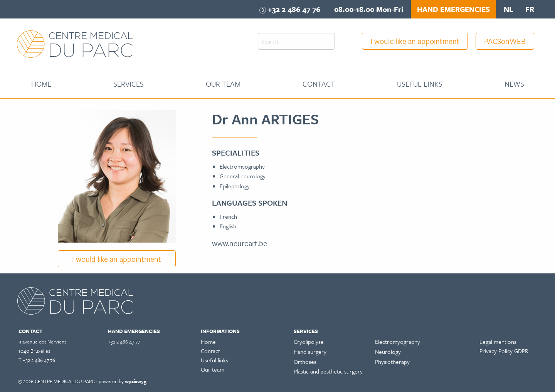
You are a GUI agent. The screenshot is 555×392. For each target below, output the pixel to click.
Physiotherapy (392, 362)
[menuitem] (41, 84)
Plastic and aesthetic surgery (328, 371)
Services (129, 84)
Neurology (388, 352)
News (514, 84)
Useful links (420, 84)
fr (530, 9)
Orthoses (305, 362)
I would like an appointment (415, 41)
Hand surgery (310, 352)
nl (508, 9)
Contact (319, 84)
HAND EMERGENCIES (453, 9)
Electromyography (398, 342)
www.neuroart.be (240, 243)
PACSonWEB (505, 41)
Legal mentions (498, 342)
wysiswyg (136, 381)
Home (41, 84)
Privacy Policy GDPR (504, 351)
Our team (223, 84)
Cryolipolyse (309, 342)
